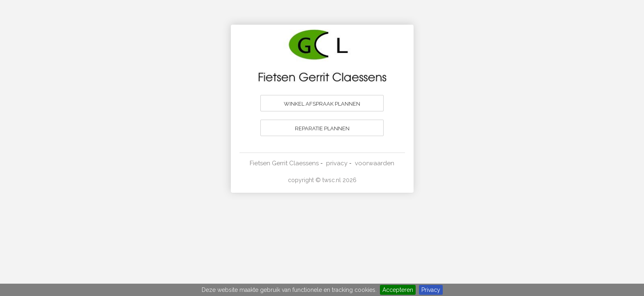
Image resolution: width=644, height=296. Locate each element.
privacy (337, 163)
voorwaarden (375, 163)
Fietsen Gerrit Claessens (284, 163)
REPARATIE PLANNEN (322, 128)
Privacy (431, 290)
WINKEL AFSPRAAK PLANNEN (322, 104)
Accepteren (398, 290)
